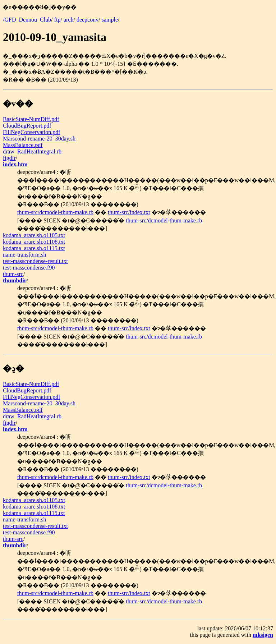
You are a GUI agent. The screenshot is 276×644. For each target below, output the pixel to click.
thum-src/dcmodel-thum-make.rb (55, 212)
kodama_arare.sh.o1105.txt (34, 235)
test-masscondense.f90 (29, 268)
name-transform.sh (24, 255)
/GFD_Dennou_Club (27, 20)
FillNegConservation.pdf (32, 132)
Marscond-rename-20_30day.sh (39, 139)
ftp (57, 20)
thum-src (13, 274)
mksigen (263, 635)
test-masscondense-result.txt (35, 261)
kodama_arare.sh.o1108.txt (34, 242)
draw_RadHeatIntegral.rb (32, 151)
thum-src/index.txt (129, 212)
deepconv (88, 20)
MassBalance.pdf (23, 145)
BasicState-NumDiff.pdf (31, 119)
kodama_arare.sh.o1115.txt (34, 248)
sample (110, 20)
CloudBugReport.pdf (27, 126)
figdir (9, 158)
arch (69, 20)
